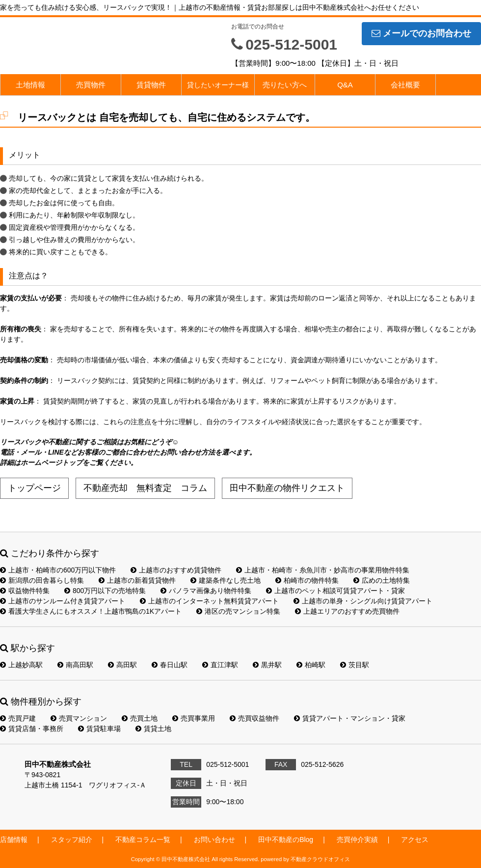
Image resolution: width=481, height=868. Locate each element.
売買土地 (140, 718)
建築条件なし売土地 (226, 580)
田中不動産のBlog (286, 840)
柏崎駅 (311, 665)
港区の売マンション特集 (238, 611)
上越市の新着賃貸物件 (137, 580)
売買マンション (79, 718)
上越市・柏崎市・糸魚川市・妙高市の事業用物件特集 (323, 570)
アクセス (415, 840)
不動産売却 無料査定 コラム (145, 488)
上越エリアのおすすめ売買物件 (347, 611)
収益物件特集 (25, 591)
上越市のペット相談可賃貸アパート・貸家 (335, 591)
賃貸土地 (153, 729)
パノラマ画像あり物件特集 (206, 591)
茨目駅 (355, 665)
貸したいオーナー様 (218, 85)
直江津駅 (220, 665)
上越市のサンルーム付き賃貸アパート (63, 601)
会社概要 (405, 85)
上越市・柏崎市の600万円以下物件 (58, 570)
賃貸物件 (151, 85)
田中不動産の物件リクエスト (287, 488)
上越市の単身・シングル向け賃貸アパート (363, 601)
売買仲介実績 (357, 840)
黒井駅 (267, 665)
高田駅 (122, 665)
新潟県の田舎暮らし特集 (42, 580)
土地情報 (30, 85)
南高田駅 (75, 665)
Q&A (345, 85)
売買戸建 (18, 718)
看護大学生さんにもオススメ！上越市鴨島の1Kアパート (91, 611)
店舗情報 (14, 840)
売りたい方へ (285, 85)
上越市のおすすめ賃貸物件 (176, 570)
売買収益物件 (254, 718)
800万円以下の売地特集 (105, 591)
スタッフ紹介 (72, 840)
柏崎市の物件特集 (307, 580)
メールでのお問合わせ (421, 33)
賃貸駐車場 (99, 729)
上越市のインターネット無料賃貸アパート (209, 601)
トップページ (34, 488)
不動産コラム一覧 (143, 840)
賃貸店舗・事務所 (32, 729)
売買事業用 (194, 718)
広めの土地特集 (382, 580)
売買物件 (91, 85)
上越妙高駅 (21, 665)
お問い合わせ (214, 840)
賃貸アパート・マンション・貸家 (350, 718)
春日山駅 (170, 665)
